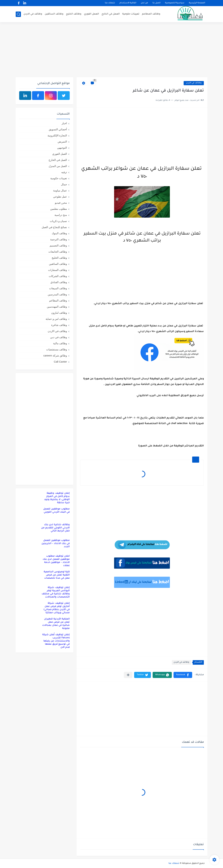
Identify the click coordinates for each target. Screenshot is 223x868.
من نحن (144, 3)
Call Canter (60, 362)
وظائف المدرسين (57, 294)
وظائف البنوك (59, 233)
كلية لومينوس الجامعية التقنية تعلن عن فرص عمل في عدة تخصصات (57, 575)
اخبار (64, 123)
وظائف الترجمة (59, 239)
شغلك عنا (110, 3)
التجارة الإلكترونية (57, 135)
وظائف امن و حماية (56, 319)
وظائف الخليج (74, 14)
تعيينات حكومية (131, 14)
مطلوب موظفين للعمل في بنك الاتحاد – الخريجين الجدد (56, 544)
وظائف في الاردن (33, 14)
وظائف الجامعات (58, 252)
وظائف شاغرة (59, 325)
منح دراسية (61, 215)
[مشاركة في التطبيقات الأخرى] (128, 675)
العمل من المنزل (58, 166)
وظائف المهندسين (57, 307)
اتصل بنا (156, 3)
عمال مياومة (60, 190)
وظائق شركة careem (55, 355)
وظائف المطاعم (151, 14)
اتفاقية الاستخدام (128, 3)
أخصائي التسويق (58, 129)
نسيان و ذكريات (58, 221)
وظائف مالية (60, 343)
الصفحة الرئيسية (197, 3)
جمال (64, 184)
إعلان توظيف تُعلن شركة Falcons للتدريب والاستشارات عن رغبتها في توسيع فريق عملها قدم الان (56, 641)
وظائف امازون (59, 313)
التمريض (62, 142)
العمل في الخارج (111, 14)
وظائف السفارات (57, 270)
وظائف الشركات (58, 276)
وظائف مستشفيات (57, 349)
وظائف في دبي (59, 337)
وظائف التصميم (58, 245)
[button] (183, 675)
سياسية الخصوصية (175, 3)
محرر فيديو (61, 203)
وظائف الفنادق (59, 282)
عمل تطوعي (60, 197)
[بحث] (18, 14)
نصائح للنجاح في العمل (54, 227)
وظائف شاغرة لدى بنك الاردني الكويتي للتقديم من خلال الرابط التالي (55, 528)
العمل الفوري (91, 14)
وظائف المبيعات (58, 288)
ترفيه (64, 172)
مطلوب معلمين (59, 209)
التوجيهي (62, 148)
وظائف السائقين (54, 14)
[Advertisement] (111, 50)
